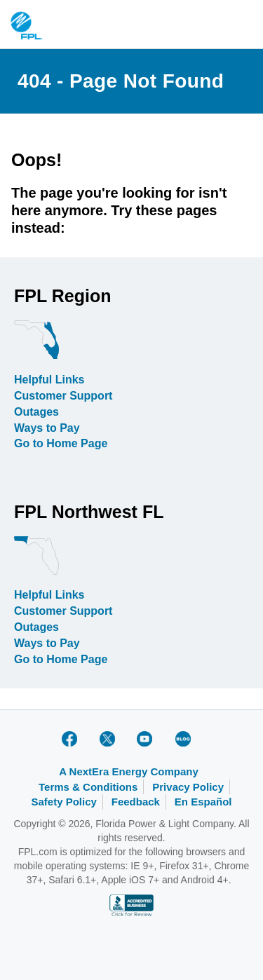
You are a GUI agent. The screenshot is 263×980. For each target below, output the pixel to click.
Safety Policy (63, 802)
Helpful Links (49, 380)
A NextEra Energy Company (129, 771)
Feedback (136, 802)
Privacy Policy (188, 787)
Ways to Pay (47, 428)
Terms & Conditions (88, 787)
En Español (203, 802)
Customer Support (63, 396)
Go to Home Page (61, 443)
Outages (36, 412)
